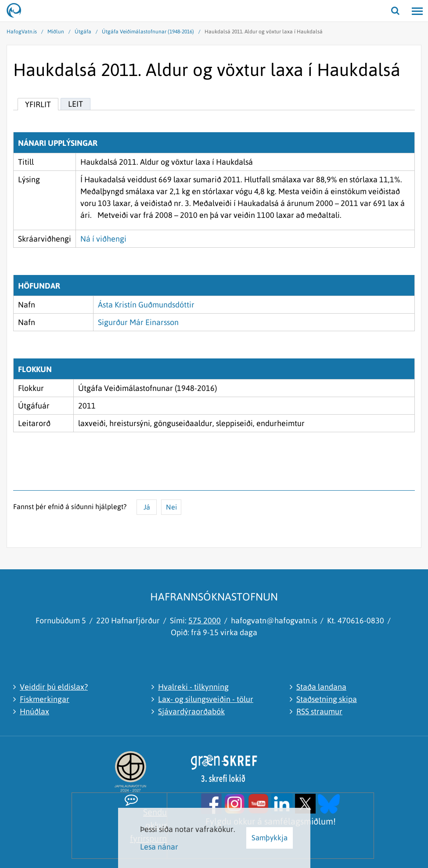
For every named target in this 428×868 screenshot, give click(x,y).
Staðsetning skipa (327, 699)
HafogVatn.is (22, 32)
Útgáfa (83, 32)
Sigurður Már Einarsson (138, 322)
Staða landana (321, 687)
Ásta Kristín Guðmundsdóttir (146, 305)
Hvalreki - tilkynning (193, 687)
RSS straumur (319, 711)
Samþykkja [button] (270, 838)
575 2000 (205, 620)
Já (147, 507)
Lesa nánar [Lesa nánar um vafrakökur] (159, 847)
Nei (171, 507)
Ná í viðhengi (103, 239)
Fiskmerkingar (45, 699)
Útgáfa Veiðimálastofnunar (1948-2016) (148, 32)
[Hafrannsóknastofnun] (18, 11)
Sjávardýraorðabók (191, 711)
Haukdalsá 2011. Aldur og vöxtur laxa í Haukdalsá (264, 32)
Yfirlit (38, 104)
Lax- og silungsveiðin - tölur (206, 699)
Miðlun (56, 32)
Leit (76, 104)
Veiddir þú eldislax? (54, 687)
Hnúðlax (34, 711)
